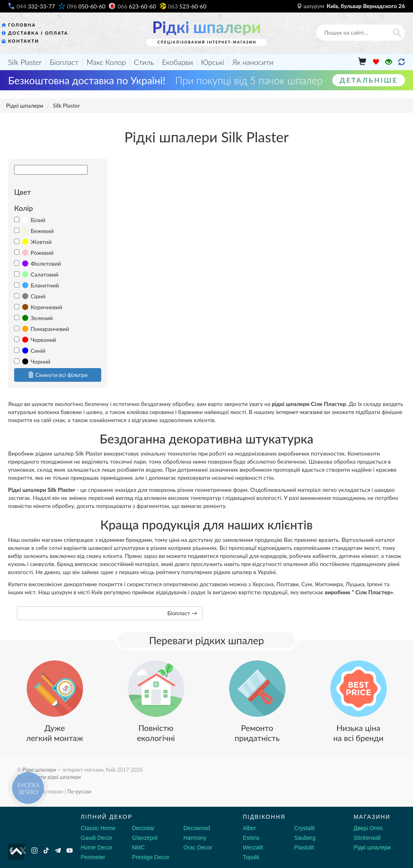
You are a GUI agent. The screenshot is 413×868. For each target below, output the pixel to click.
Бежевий (38, 231)
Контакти (24, 41)
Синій (34, 351)
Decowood (197, 828)
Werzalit (253, 847)
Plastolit (304, 847)
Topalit (251, 857)
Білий (34, 220)
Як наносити (253, 62)
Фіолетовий (42, 263)
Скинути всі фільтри (58, 375)
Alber (249, 828)
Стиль (144, 62)
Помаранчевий (46, 329)
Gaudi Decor (97, 838)
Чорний (36, 361)
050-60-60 (86, 6)
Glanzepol (145, 838)
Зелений (38, 318)
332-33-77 (36, 6)
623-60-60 (137, 6)
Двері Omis (368, 828)
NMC (138, 847)
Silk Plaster (25, 62)
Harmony (195, 838)
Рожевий (38, 253)
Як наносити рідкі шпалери (49, 777)
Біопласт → (182, 613)
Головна (22, 25)
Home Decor (97, 847)
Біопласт (64, 62)
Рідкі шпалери (206, 27)
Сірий (34, 296)
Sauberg (305, 838)
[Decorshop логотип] (32, 826)
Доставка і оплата (38, 33)
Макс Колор (106, 62)
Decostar (143, 828)
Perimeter (93, 857)
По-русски (79, 792)
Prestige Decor (151, 857)
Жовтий (37, 242)
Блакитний (41, 285)
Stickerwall (367, 838)
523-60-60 (187, 6)
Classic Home (98, 828)
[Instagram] (34, 850)
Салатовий (40, 274)
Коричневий (42, 307)
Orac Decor (198, 847)
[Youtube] (70, 850)
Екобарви (178, 62)
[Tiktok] (46, 850)
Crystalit (304, 828)
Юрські (213, 62)
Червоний (39, 340)
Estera (251, 838)
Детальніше (369, 80)
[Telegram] (58, 850)
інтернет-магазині (299, 412)
